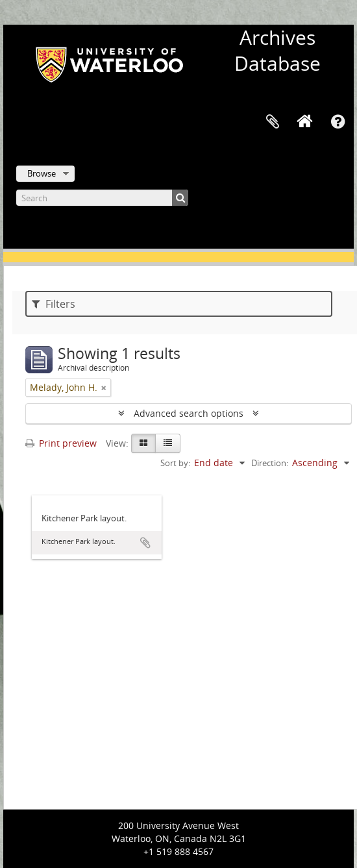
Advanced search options (189, 413)
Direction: (270, 463)
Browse (42, 173)
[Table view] (168, 443)
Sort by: (175, 463)
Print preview (61, 443)
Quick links (338, 122)
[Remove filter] (104, 388)
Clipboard (273, 122)
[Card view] (143, 443)
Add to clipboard (145, 543)
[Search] (102, 198)
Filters (54, 304)
